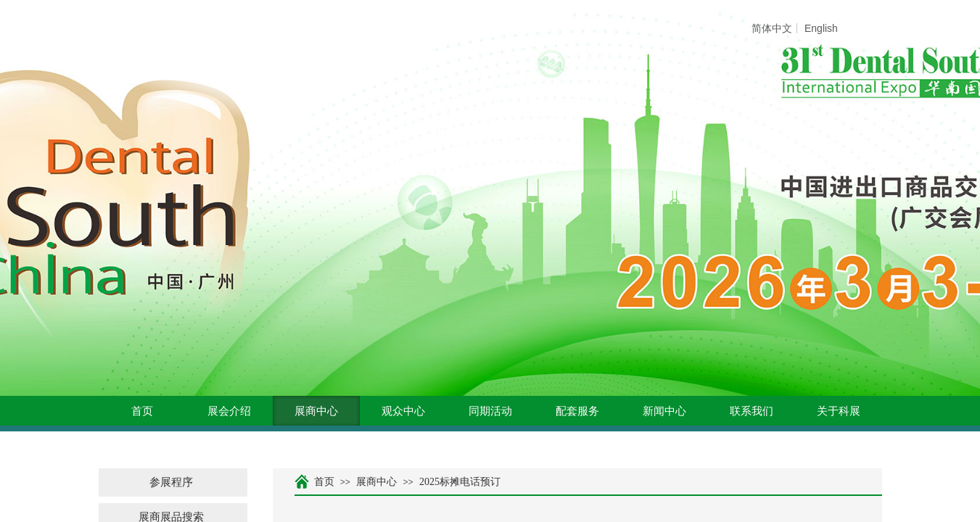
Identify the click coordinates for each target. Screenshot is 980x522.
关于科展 (839, 411)
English (821, 28)
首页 (142, 411)
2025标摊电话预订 (460, 482)
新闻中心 (664, 411)
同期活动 (490, 411)
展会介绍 (229, 411)
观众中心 (403, 411)
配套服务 (577, 411)
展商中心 (316, 411)
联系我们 (752, 411)
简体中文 (772, 28)
